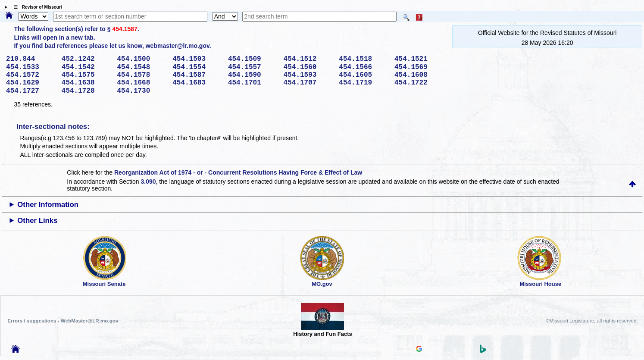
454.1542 (86, 67)
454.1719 (364, 83)
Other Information (48, 205)
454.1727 (31, 91)
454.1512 (308, 59)
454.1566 (364, 67)
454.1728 (86, 91)
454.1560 (308, 67)
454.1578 (142, 75)
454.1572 (31, 75)
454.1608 (419, 75)
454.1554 (197, 67)
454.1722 (419, 83)
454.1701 (253, 83)
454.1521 (419, 59)
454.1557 (253, 67)
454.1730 (142, 91)
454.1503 (197, 59)
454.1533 (31, 67)
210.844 (31, 59)
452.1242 (86, 59)
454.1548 (142, 67)
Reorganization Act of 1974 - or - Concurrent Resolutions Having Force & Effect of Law (238, 172)
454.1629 (31, 83)
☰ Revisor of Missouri (36, 7)
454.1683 (197, 83)
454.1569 (419, 67)
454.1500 (142, 59)
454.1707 (308, 83)
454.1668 (142, 83)
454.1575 (86, 75)
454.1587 (125, 29)
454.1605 (364, 75)
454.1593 (308, 75)
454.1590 (253, 75)
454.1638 (86, 83)
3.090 (148, 182)
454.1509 (253, 59)
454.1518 (364, 59)
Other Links (37, 221)
